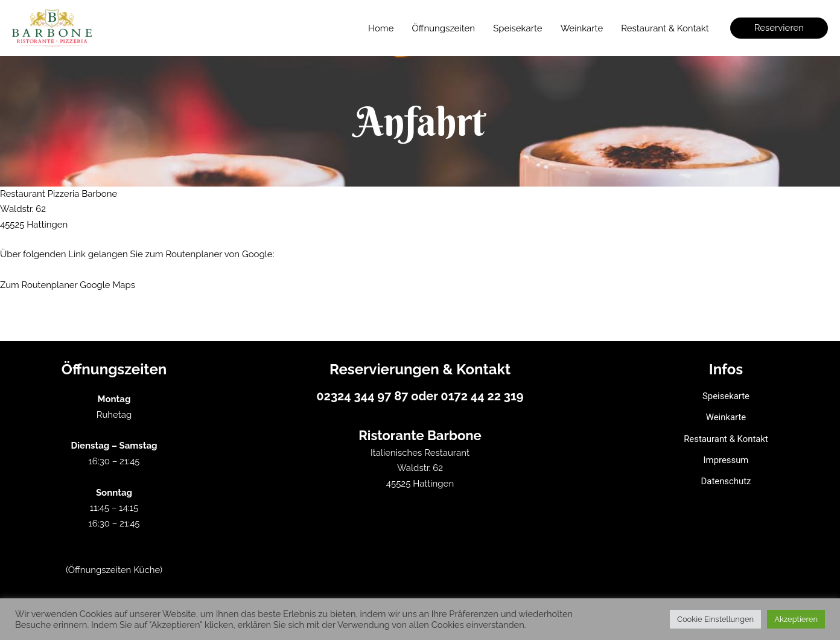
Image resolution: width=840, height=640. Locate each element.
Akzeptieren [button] (796, 619)
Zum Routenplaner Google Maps (68, 284)
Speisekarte (518, 28)
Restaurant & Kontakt (665, 28)
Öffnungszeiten (443, 28)
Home (381, 28)
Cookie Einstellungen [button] (715, 619)
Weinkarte (582, 28)
